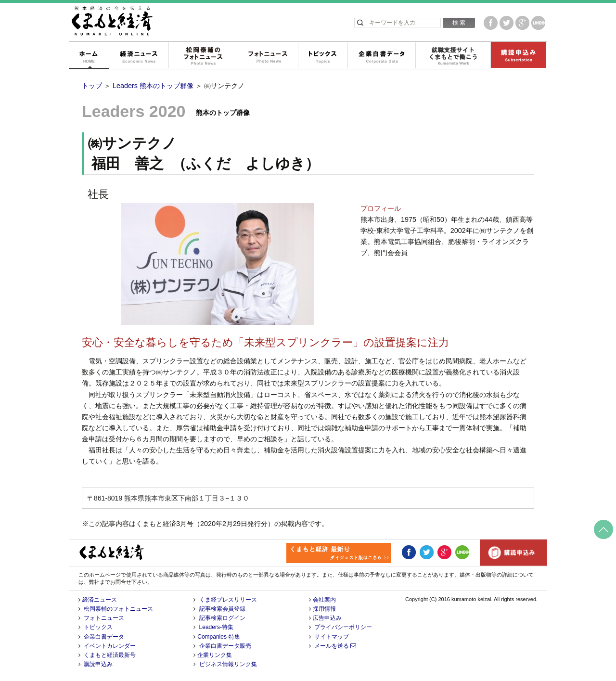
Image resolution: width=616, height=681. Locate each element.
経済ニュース (139, 56)
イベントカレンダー (110, 646)
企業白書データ (381, 56)
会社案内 (324, 600)
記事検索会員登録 (222, 609)
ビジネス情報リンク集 (228, 664)
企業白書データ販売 (225, 646)
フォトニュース (268, 56)
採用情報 (324, 609)
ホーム (89, 56)
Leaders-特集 (216, 627)
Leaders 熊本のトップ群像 (153, 86)
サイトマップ (332, 637)
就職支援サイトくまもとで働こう (453, 56)
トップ (92, 86)
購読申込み (518, 56)
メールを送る (335, 646)
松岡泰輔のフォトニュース (203, 56)
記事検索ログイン (222, 618)
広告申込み (327, 618)
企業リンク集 (215, 655)
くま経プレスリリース (228, 600)
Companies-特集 (219, 637)
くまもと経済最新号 (110, 655)
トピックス (323, 56)
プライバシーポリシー (343, 627)
